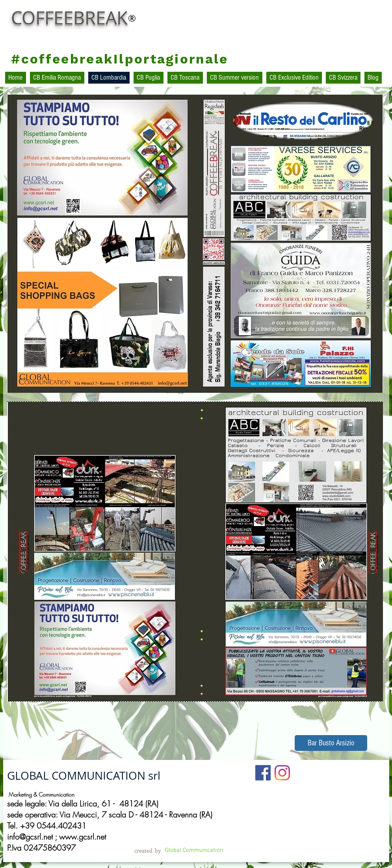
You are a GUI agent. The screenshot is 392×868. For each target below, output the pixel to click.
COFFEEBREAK (69, 18)
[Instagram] (282, 773)
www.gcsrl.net (83, 837)
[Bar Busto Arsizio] (331, 743)
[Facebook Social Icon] (263, 773)
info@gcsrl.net (30, 837)
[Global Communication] (194, 850)
